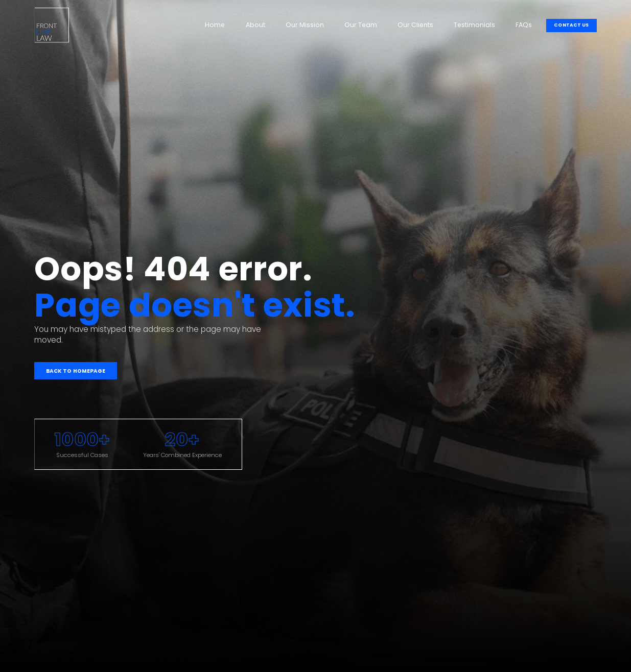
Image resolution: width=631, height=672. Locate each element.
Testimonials (474, 25)
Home (215, 25)
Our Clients (415, 25)
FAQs (524, 25)
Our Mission (305, 25)
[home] (52, 25)
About (255, 25)
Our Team (361, 25)
